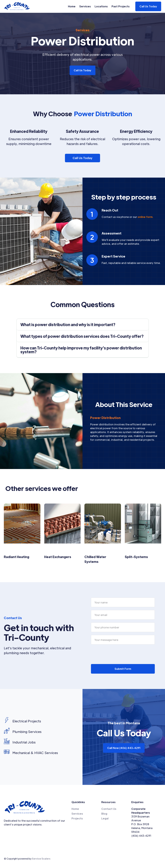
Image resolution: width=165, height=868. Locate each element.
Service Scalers (41, 859)
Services (85, 6)
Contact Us (109, 809)
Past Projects (121, 6)
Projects (77, 818)
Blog (104, 814)
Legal (105, 818)
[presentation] (115, 654)
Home (72, 6)
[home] (17, 6)
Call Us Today (82, 70)
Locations (101, 6)
